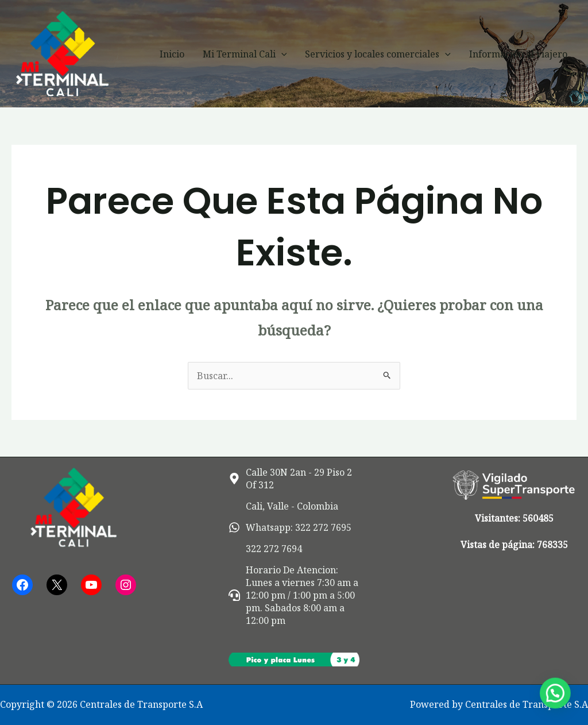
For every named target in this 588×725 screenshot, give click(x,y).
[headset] (294, 595)
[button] (281, 54)
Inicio (172, 54)
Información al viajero (518, 54)
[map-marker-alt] (294, 479)
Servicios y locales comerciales (378, 54)
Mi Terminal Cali (245, 54)
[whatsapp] (290, 527)
